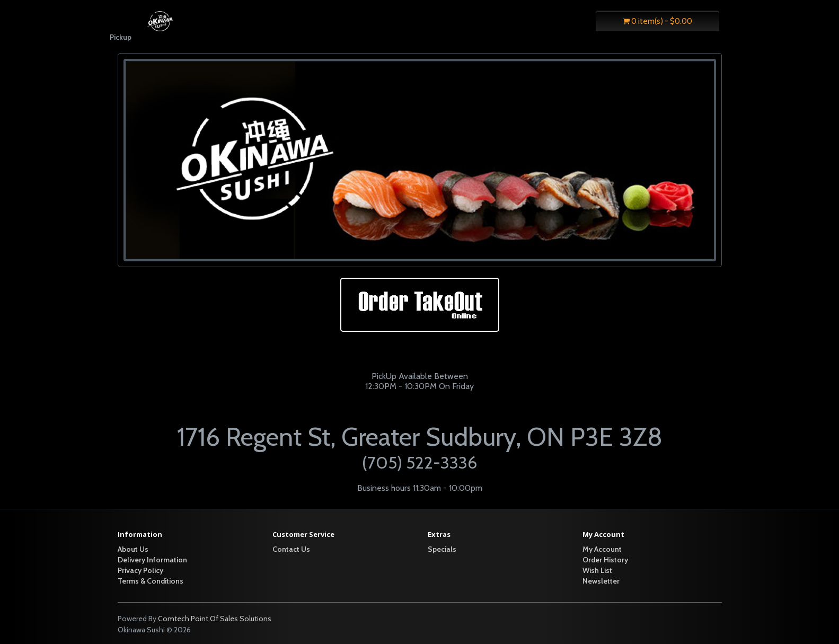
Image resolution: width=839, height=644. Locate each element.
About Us (133, 549)
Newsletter (601, 581)
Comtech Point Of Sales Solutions (215, 619)
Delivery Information (152, 560)
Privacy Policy (140, 570)
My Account (602, 549)
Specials (442, 549)
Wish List (597, 570)
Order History (605, 560)
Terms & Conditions (151, 581)
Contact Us (291, 549)
